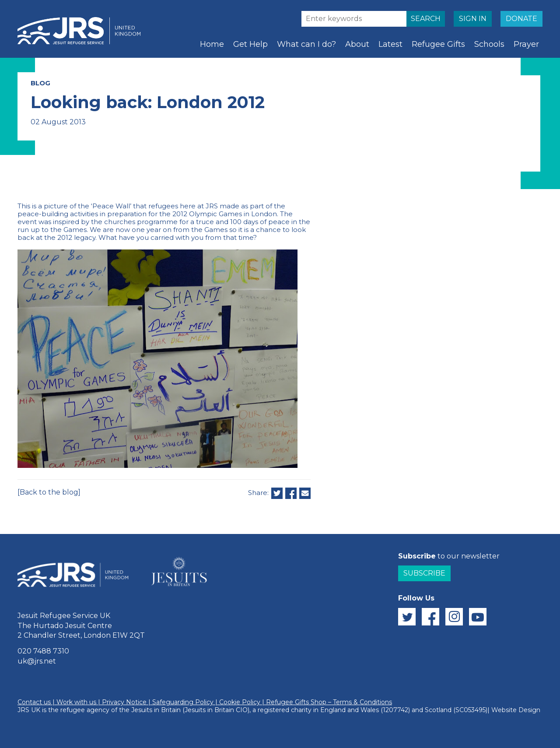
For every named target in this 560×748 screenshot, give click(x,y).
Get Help (250, 44)
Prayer (526, 44)
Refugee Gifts (438, 44)
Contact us (34, 702)
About (357, 44)
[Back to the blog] (49, 492)
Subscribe (424, 573)
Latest (390, 44)
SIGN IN (473, 19)
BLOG (40, 83)
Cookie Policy (240, 702)
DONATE (521, 19)
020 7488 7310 (43, 651)
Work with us (76, 702)
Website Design (516, 710)
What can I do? (306, 44)
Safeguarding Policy (183, 702)
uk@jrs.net (37, 661)
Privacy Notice (124, 702)
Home (212, 44)
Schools (489, 44)
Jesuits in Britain (156, 710)
